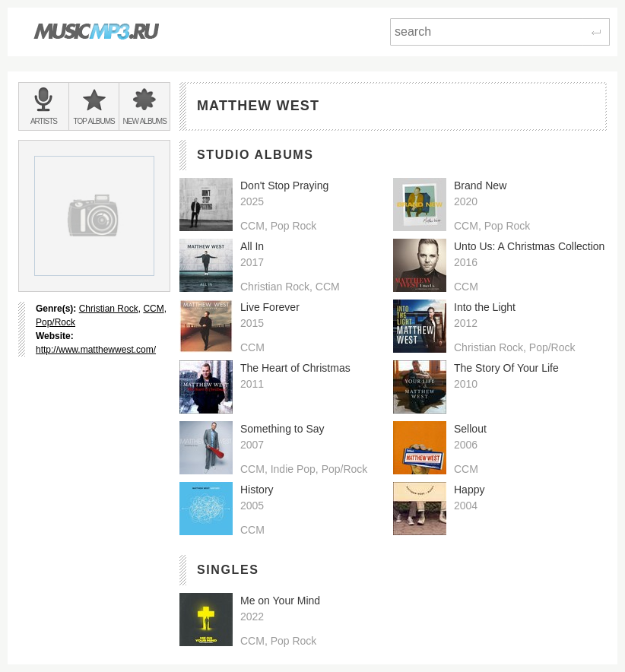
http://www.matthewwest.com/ (96, 350)
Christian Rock (109, 309)
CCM (153, 309)
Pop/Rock (56, 322)
